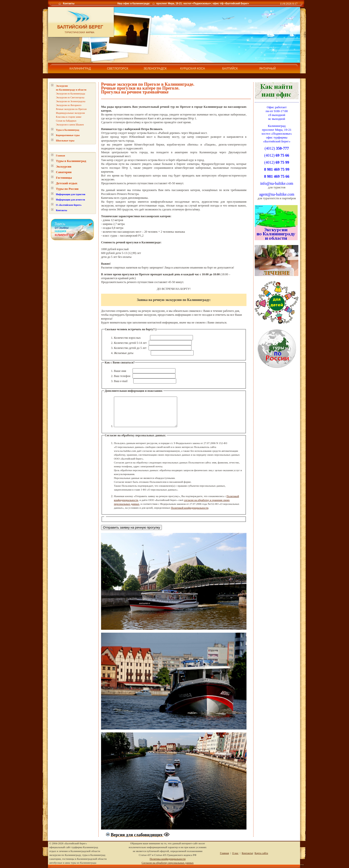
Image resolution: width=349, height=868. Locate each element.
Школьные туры (65, 135)
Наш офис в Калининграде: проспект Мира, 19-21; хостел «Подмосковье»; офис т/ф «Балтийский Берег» (183, 4)
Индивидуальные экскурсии (70, 108)
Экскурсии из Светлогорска (70, 92)
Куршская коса (192, 69)
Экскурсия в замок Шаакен (70, 119)
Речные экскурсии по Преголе (71, 104)
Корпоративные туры (68, 130)
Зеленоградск (155, 69)
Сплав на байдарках (66, 116)
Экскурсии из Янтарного (69, 100)
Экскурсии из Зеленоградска (71, 96)
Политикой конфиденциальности (190, 508)
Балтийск (230, 69)
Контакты (68, 4)
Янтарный (267, 69)
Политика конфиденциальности (167, 859)
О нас (235, 853)
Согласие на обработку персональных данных (167, 863)
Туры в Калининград (68, 125)
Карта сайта (261, 853)
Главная (60, 150)
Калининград (80, 69)
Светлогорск (118, 69)
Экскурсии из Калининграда (71, 88)
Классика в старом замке (69, 112)
